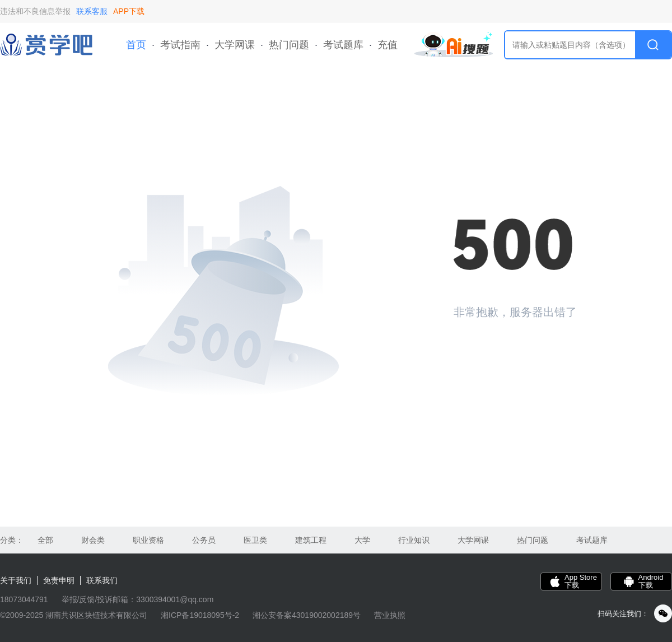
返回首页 (493, 350)
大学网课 (235, 45)
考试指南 (180, 45)
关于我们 (16, 580)
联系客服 (92, 11)
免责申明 (59, 580)
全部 (45, 540)
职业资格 (148, 540)
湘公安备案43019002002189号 (307, 615)
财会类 (93, 540)
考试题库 (343, 45)
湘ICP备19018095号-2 (200, 615)
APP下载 (129, 11)
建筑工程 (311, 540)
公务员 (204, 540)
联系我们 (102, 580)
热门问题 (289, 45)
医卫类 (255, 540)
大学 (362, 540)
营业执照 (390, 615)
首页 (136, 45)
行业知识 (414, 540)
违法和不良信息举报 (35, 11)
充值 (388, 45)
